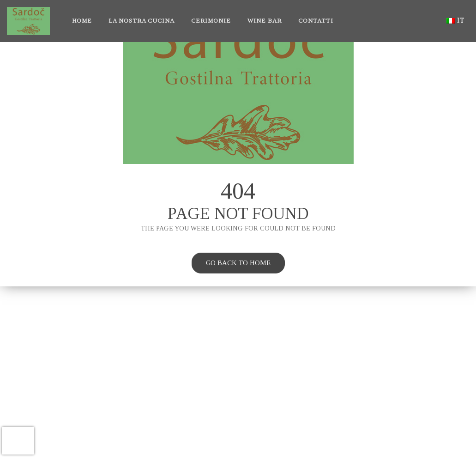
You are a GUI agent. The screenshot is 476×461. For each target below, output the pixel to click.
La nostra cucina (142, 21)
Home (82, 21)
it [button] (455, 21)
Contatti (316, 21)
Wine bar (265, 21)
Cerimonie (211, 21)
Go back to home (231, 264)
